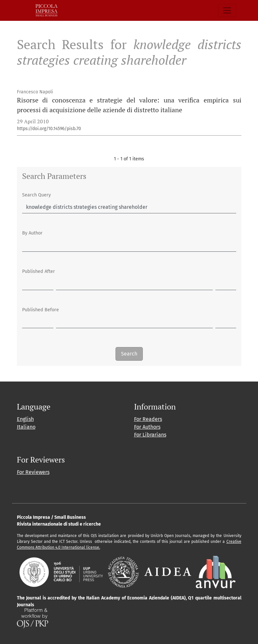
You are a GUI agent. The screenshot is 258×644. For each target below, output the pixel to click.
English (25, 419)
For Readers (148, 419)
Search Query (36, 195)
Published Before (41, 310)
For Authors (147, 427)
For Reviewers (33, 472)
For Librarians (150, 435)
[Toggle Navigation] (227, 10)
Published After (39, 271)
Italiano (26, 427)
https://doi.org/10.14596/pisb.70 (49, 129)
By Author (32, 233)
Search (129, 354)
